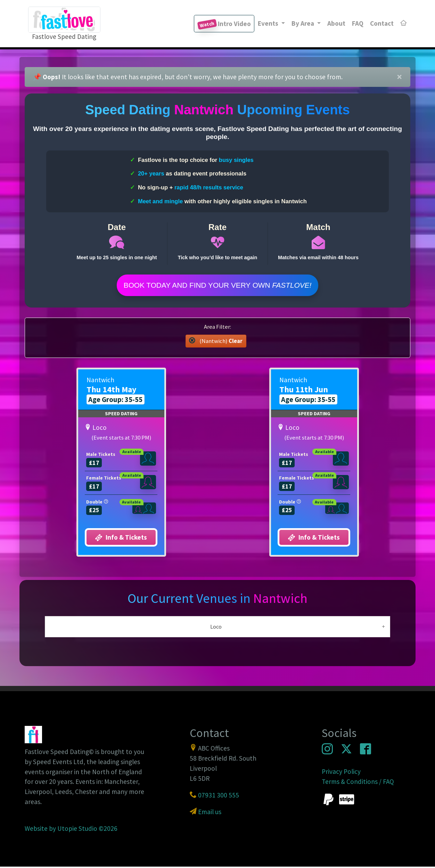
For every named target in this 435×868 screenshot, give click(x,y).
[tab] (218, 628)
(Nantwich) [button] (216, 342)
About (336, 23)
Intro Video (224, 24)
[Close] (399, 77)
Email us (210, 813)
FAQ (358, 23)
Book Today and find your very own (217, 286)
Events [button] (269, 23)
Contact (382, 23)
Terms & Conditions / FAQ (358, 783)
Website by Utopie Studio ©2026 (71, 829)
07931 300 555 (219, 796)
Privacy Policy (341, 772)
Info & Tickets (121, 539)
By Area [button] (303, 23)
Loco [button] (216, 628)
